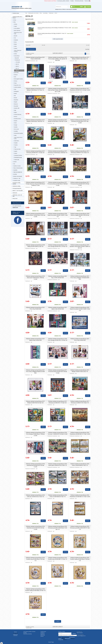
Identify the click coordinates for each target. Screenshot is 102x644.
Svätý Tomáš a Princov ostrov (18, 138)
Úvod (26, 13)
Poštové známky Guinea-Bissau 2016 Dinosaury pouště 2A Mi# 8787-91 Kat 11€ (80, 528)
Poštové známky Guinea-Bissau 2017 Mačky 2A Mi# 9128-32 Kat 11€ (80, 58)
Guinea (15, 54)
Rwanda (16, 121)
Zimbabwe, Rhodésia (18, 155)
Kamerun (16, 75)
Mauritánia (16, 100)
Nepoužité (17, 58)
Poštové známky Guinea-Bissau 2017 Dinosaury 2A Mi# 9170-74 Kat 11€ (80, 402)
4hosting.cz (73, 638)
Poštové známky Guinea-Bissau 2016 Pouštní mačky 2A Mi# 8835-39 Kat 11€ (35, 590)
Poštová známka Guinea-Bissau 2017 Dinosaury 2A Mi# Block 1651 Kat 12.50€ (80, 121)
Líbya (15, 89)
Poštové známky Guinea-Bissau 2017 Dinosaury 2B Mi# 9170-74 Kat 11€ (80, 152)
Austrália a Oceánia (17, 166)
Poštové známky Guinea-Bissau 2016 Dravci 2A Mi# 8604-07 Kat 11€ (58, 496)
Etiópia (15, 44)
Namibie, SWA (17, 108)
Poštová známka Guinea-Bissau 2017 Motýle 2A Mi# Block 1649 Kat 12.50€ (58, 121)
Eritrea (15, 42)
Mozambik (16, 106)
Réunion (16, 117)
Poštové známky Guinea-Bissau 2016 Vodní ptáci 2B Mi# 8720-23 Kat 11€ (58, 465)
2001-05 (17, 64)
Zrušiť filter (87, 49)
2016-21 (17, 70)
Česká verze (87, 1)
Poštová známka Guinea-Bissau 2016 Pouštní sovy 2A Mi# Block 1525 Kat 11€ (35, 559)
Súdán (15, 135)
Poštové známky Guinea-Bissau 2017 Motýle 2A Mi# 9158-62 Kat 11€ (80, 371)
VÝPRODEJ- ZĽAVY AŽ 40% (17, 196)
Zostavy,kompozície (17, 188)
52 (29, 54)
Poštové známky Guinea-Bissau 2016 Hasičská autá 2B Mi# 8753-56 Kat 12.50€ (35, 465)
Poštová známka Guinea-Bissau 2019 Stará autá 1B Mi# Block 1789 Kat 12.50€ (35, 278)
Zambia (16, 153)
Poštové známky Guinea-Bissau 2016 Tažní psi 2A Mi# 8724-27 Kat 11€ (35, 496)
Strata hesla (43, 635)
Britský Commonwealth (18, 176)
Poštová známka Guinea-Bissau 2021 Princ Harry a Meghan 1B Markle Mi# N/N (80, 278)
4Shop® (63, 638)
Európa (15, 20)
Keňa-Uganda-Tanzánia (18, 79)
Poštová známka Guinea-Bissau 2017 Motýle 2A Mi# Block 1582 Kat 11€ (35, 121)
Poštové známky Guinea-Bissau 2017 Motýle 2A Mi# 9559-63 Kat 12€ (35, 402)
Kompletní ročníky (17, 181)
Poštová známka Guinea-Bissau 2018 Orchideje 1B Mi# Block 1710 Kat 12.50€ (54, 28)
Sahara (15, 123)
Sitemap (42, 636)
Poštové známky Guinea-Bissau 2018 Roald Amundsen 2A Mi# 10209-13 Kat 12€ (80, 309)
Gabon (15, 46)
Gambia (16, 48)
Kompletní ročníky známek (16, 183)
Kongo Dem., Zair (17, 85)
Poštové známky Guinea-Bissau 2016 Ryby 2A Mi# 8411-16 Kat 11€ (52, 33)
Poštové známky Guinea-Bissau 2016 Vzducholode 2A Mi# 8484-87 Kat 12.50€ (54, 22)
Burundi (16, 36)
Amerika (15, 162)
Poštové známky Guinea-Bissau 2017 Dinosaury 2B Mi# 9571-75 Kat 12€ (35, 152)
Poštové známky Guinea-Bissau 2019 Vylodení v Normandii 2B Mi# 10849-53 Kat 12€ (80, 246)
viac (37, 61)
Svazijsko (16, 143)
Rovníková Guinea (17, 119)
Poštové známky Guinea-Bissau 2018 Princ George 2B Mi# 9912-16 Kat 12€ (58, 246)
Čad (15, 38)
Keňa (15, 77)
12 (26, 54)
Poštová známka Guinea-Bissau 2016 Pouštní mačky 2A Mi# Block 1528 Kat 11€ (80, 559)
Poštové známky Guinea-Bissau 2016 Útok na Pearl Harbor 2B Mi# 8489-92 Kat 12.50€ (58, 90)
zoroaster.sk (17, 7)
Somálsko (16, 131)
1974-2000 (18, 62)
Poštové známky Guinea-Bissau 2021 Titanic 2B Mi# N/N (35, 58)
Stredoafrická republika (19, 133)
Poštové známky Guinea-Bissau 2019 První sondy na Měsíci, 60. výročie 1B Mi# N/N (58, 59)
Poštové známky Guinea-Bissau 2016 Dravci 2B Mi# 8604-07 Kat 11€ (80, 465)
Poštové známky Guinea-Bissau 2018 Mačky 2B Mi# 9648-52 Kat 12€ (35, 246)
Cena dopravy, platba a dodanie (63, 1)
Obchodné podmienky (79, 1)
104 (31, 54)
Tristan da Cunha (17, 149)
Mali (15, 96)
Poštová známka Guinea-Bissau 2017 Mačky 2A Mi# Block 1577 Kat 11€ (35, 89)
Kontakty (72, 1)
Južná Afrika (16, 73)
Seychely (16, 127)
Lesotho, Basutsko (18, 87)
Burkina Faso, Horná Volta (18, 33)
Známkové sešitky (16, 186)
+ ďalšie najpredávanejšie (58, 39)
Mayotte (16, 102)
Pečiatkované (17, 60)
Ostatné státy (17, 160)
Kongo (15, 83)
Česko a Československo (18, 168)
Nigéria (16, 112)
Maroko (16, 98)
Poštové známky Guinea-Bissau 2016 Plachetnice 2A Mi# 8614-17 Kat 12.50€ (80, 496)
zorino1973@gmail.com (81, 636)
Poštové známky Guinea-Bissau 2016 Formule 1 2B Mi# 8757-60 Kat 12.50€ (58, 433)
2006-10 (17, 66)
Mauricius (16, 104)
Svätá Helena (17, 141)
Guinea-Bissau (17, 56)
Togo (15, 147)
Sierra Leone (16, 129)
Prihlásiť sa (43, 633)
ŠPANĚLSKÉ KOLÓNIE (18, 158)
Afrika (14, 22)
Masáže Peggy (51, 642)
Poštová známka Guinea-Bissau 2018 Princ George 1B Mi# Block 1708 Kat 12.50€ (35, 434)
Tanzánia (16, 145)
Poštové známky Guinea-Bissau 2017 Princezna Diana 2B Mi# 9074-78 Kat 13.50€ (80, 184)
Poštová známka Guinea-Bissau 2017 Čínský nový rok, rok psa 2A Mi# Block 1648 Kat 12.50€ (35, 184)
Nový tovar (15, 198)
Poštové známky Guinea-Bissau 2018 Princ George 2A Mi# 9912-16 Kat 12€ (58, 339)
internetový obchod (65, 637)
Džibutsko (16, 40)
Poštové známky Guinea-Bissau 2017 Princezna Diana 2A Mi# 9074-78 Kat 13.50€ (58, 371)
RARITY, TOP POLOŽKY (18, 191)
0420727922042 (80, 633)
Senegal (16, 125)
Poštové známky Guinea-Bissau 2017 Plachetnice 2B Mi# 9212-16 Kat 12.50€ (80, 89)
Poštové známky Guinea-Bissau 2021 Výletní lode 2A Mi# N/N (35, 339)
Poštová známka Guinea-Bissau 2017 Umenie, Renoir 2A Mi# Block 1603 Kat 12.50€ (35, 215)
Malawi (15, 94)
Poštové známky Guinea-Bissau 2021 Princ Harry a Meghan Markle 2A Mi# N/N (35, 371)
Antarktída (15, 170)
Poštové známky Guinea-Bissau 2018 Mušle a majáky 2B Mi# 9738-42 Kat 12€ (80, 215)
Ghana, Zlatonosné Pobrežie (18, 51)
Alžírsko (16, 24)
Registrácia (43, 634)
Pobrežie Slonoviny (18, 114)
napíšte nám (15, 207)
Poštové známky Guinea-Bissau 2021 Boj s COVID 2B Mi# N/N (58, 277)
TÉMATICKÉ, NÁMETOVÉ (18, 172)
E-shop (60, 637)
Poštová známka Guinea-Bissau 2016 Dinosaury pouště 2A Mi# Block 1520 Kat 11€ (58, 528)
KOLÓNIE (15, 174)
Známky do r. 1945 (17, 178)
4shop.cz (65, 640)
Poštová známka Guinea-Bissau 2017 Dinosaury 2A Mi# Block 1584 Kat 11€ (58, 152)
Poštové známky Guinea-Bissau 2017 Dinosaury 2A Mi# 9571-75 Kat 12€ (58, 402)
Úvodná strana (16, 13)
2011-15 (17, 68)
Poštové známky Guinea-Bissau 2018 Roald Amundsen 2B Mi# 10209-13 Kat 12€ (58, 215)
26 (28, 54)
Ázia (14, 164)
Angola (15, 26)
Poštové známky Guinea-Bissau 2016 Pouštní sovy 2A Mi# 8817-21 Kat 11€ (58, 558)
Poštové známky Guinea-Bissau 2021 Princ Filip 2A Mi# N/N (80, 339)
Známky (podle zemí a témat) (17, 17)
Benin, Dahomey (17, 30)
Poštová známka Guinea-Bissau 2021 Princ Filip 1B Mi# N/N (35, 308)
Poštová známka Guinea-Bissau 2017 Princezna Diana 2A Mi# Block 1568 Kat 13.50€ (58, 184)
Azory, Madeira (17, 28)
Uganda (16, 151)
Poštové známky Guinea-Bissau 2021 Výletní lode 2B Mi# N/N (58, 308)
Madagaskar (16, 91)
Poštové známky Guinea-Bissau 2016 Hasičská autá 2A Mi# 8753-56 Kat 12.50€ (35, 528)
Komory (16, 81)
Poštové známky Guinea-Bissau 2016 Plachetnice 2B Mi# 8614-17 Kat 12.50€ (80, 433)
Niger (15, 110)
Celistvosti (15, 193)
